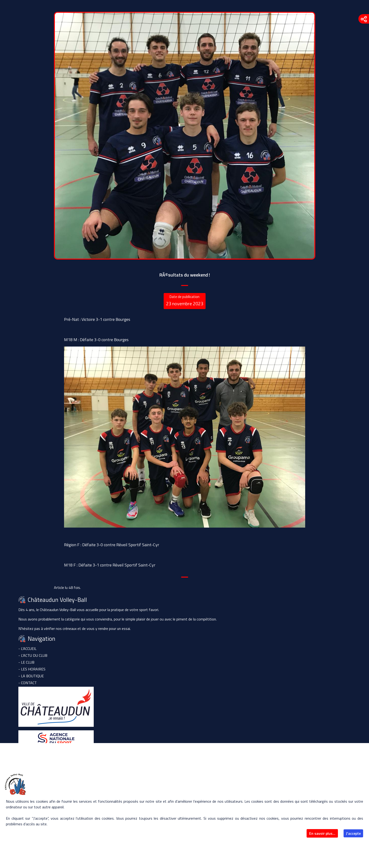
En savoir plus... (322, 833)
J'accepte (353, 833)
